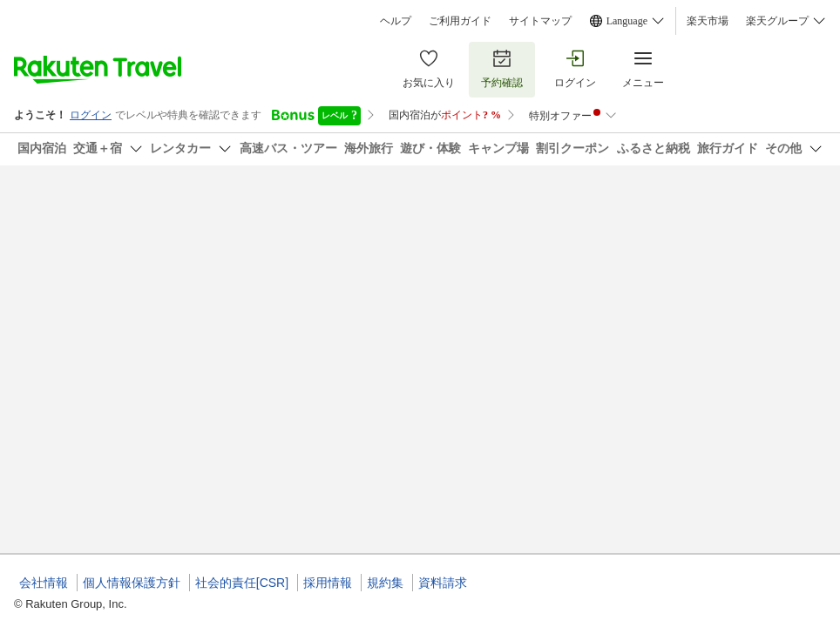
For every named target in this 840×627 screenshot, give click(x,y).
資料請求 (443, 583)
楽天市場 (708, 21)
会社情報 (44, 583)
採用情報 (328, 583)
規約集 (385, 583)
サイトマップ (540, 21)
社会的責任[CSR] (242, 583)
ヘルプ (396, 21)
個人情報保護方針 (132, 583)
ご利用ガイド (460, 21)
